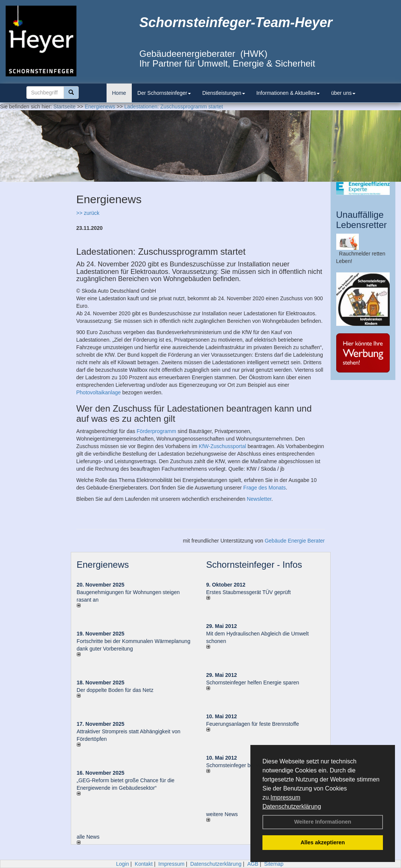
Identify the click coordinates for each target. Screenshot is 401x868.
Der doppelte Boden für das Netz (115, 690)
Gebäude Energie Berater (295, 541)
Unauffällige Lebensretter (362, 220)
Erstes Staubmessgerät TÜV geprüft (249, 592)
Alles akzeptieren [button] (323, 842)
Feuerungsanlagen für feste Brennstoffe (253, 724)
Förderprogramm (156, 431)
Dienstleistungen (224, 93)
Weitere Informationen (323, 822)
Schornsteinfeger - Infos (254, 565)
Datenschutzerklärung (292, 806)
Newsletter (259, 499)
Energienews (103, 565)
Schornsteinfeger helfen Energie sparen (253, 683)
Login (122, 864)
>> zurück (88, 213)
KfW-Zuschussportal (223, 446)
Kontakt (144, 864)
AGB (253, 864)
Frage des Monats (265, 488)
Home (119, 93)
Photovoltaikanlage (99, 392)
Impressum (285, 797)
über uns (343, 93)
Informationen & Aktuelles (288, 93)
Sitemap (274, 864)
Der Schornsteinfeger (164, 93)
